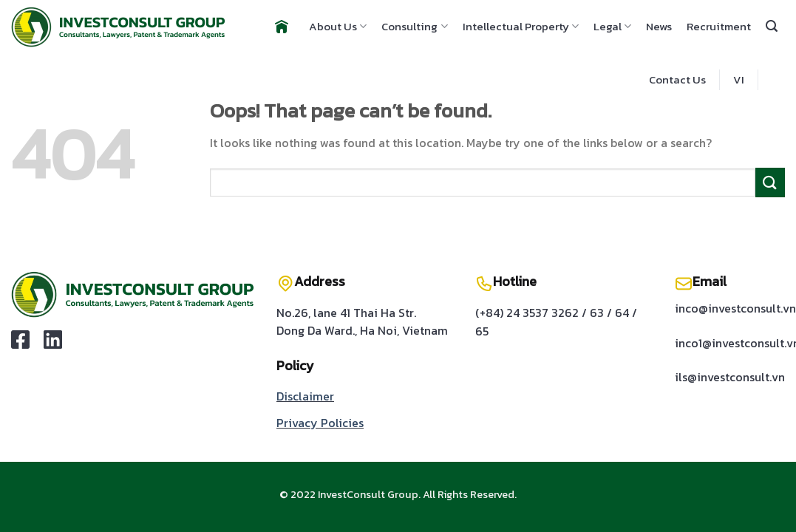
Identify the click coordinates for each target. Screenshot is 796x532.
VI (739, 79)
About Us (338, 26)
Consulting (414, 26)
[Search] (772, 26)
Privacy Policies (320, 423)
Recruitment (719, 26)
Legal (612, 26)
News (659, 26)
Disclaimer (305, 396)
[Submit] (770, 182)
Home (280, 27)
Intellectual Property (521, 26)
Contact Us (677, 79)
